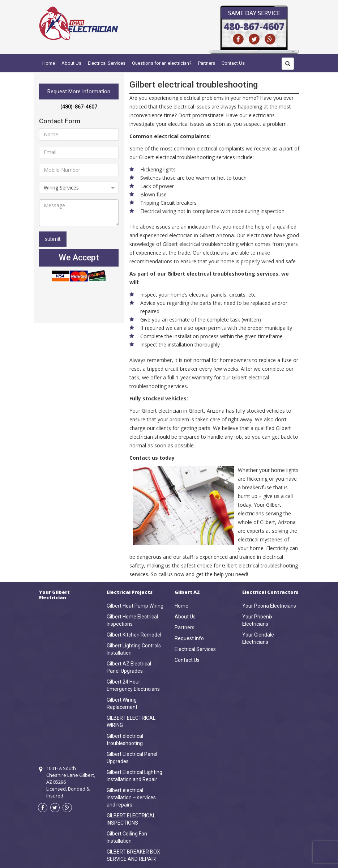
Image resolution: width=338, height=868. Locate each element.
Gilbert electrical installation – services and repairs (131, 797)
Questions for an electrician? (162, 63)
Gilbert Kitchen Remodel (134, 635)
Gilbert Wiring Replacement (122, 703)
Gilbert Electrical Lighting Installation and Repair (134, 776)
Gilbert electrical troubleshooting (125, 740)
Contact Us (233, 63)
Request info (189, 638)
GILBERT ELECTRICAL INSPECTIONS (131, 819)
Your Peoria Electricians (269, 606)
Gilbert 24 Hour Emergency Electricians (133, 685)
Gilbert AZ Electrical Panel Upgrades (129, 667)
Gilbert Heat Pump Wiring (135, 606)
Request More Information (79, 92)
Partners (207, 63)
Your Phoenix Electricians (257, 620)
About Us (71, 63)
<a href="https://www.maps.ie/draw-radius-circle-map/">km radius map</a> (68, 673)
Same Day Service (254, 13)
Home (49, 63)
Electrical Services (107, 63)
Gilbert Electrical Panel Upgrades (132, 758)
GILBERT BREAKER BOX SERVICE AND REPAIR (133, 855)
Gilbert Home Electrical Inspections (132, 620)
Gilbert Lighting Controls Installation (134, 649)
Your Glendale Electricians (258, 638)
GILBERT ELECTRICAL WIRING (131, 722)
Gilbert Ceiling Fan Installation (127, 837)
